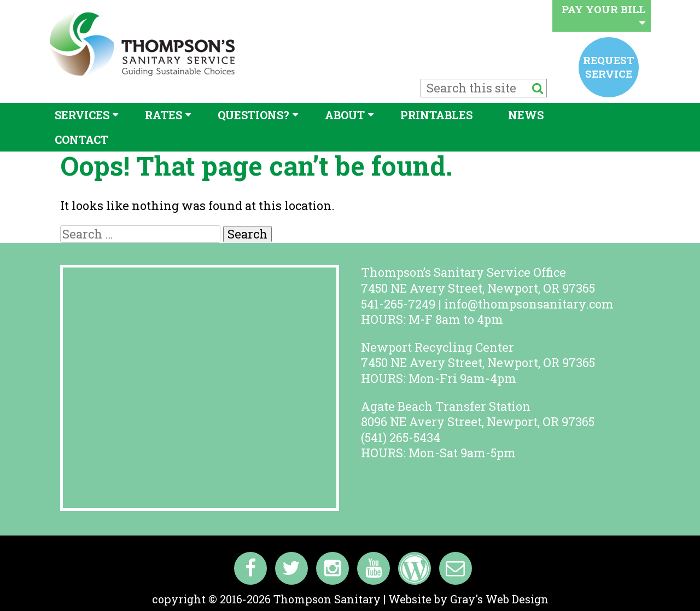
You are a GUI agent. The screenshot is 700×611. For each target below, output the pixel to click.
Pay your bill (603, 15)
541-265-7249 (398, 304)
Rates (164, 115)
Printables (436, 115)
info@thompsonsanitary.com (529, 304)
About (345, 115)
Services (82, 115)
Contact (81, 139)
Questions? (253, 115)
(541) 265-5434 (401, 437)
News (526, 115)
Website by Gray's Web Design (468, 599)
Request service (609, 66)
